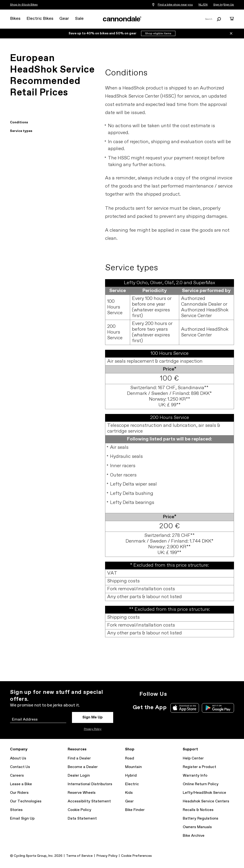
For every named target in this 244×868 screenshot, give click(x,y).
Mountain (133, 767)
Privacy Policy (93, 729)
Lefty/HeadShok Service (204, 793)
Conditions (19, 122)
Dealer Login (79, 776)
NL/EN (203, 5)
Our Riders (19, 793)
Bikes (15, 19)
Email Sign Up (22, 818)
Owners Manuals (197, 827)
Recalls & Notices (198, 810)
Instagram (173, 694)
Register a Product (199, 767)
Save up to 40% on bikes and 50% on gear (103, 33)
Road (130, 758)
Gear (64, 19)
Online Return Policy (201, 784)
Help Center (193, 758)
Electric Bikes (40, 19)
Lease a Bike (21, 784)
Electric (132, 784)
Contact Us (20, 767)
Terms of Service (79, 856)
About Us (18, 758)
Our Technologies (26, 801)
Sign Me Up (93, 717)
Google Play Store (218, 708)
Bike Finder (135, 810)
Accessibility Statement (89, 801)
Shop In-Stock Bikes (24, 5)
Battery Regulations (201, 818)
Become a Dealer (83, 767)
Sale (79, 19)
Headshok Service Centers (206, 801)
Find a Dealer (79, 758)
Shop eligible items (158, 34)
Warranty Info (195, 776)
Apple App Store (185, 708)
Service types (21, 131)
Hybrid (131, 776)
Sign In (218, 5)
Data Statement (82, 818)
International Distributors (90, 784)
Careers (17, 776)
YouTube (205, 694)
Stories (16, 810)
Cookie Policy (79, 810)
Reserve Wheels (82, 793)
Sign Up (229, 5)
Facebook (194, 694)
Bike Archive (194, 836)
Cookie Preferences (136, 856)
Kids (129, 793)
